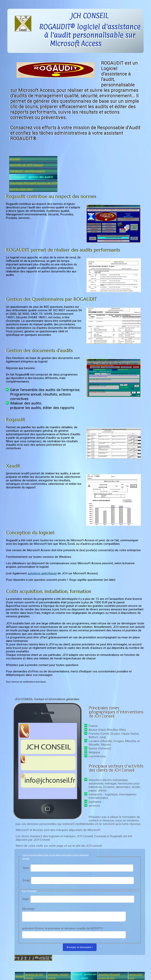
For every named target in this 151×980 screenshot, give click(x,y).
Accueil (15, 159)
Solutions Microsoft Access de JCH (33, 183)
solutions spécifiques (42, 573)
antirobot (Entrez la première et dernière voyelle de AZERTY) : (63, 930)
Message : (29, 909)
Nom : (27, 868)
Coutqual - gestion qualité (27, 171)
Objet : (26, 899)
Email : (27, 880)
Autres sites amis (21, 189)
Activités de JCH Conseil (26, 165)
